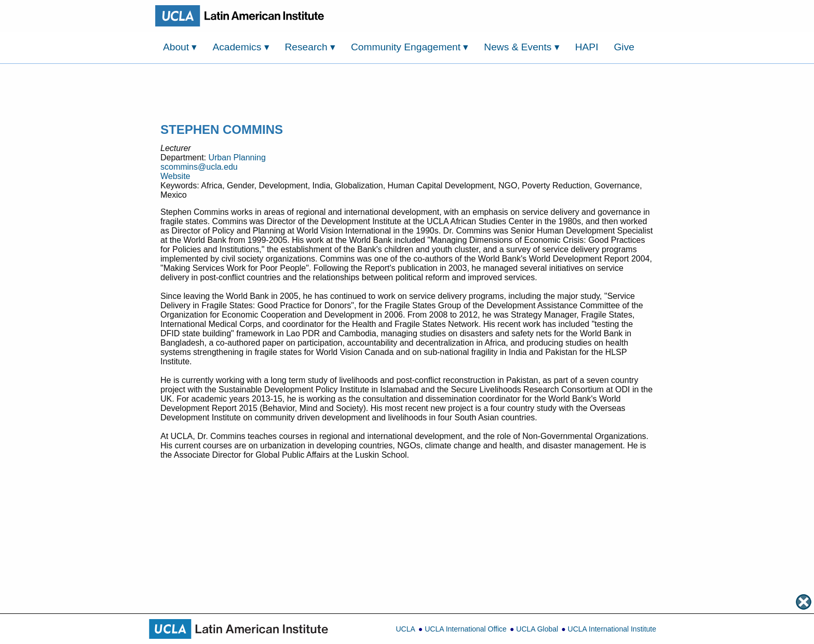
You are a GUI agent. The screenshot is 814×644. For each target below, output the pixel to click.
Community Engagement (410, 47)
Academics (241, 47)
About (180, 47)
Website (175, 176)
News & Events (521, 47)
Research (310, 47)
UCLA (405, 629)
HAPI (587, 47)
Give (624, 47)
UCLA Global (537, 629)
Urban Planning (237, 157)
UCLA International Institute (612, 629)
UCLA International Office (466, 629)
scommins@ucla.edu (199, 167)
